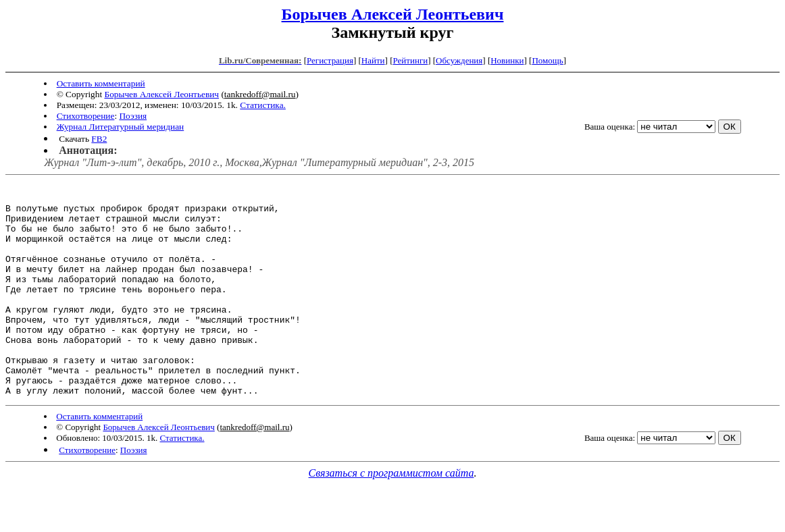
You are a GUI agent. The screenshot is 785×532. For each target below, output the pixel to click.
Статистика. (263, 105)
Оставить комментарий (101, 83)
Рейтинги (411, 60)
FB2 (99, 139)
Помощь (547, 60)
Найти (373, 60)
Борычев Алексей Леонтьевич (393, 14)
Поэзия (133, 116)
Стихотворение (86, 116)
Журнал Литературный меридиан (121, 127)
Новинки (507, 60)
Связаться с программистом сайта (391, 515)
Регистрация (330, 60)
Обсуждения (459, 60)
